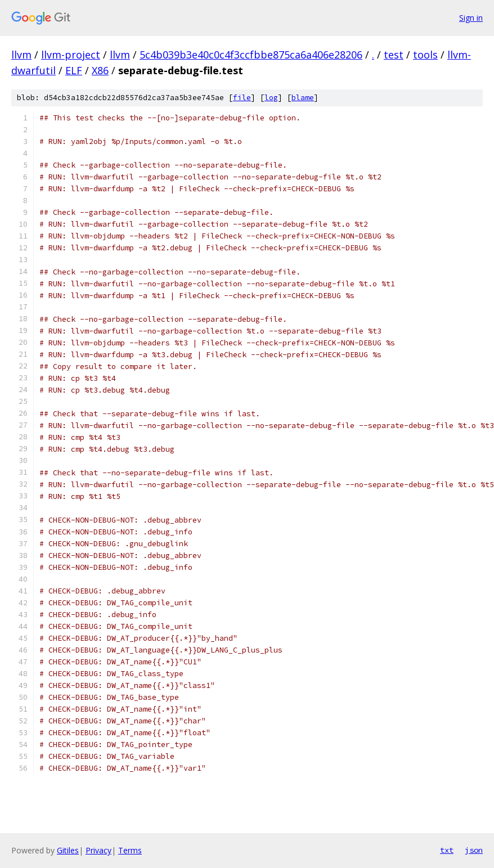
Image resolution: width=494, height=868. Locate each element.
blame (303, 98)
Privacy (98, 850)
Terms (130, 850)
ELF (74, 70)
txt (447, 850)
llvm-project (71, 55)
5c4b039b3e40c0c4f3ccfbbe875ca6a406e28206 (251, 55)
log (271, 98)
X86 (100, 70)
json (474, 850)
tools (425, 55)
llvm (21, 55)
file (242, 98)
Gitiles (68, 850)
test (394, 55)
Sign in (471, 18)
